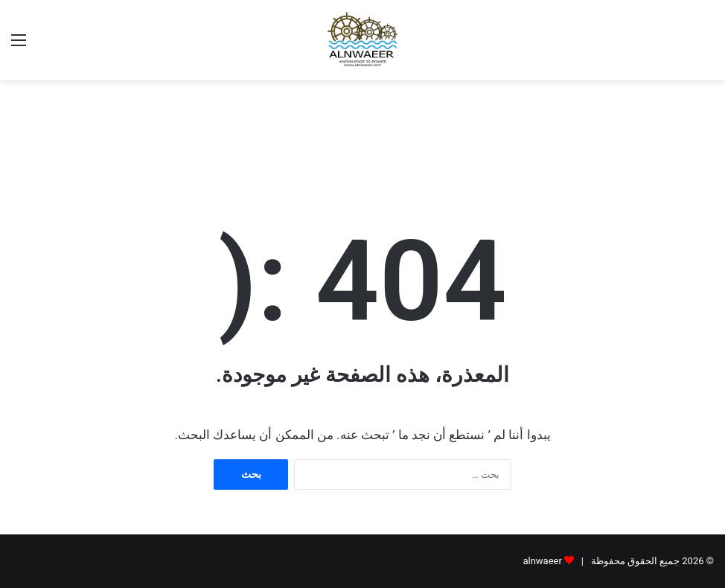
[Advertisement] (362, 129)
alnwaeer (542, 561)
